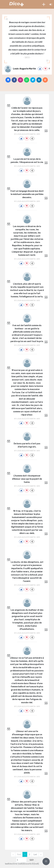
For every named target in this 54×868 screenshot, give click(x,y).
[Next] (41, 854)
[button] (44, 4)
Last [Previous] (35, 854)
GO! (32, 860)
